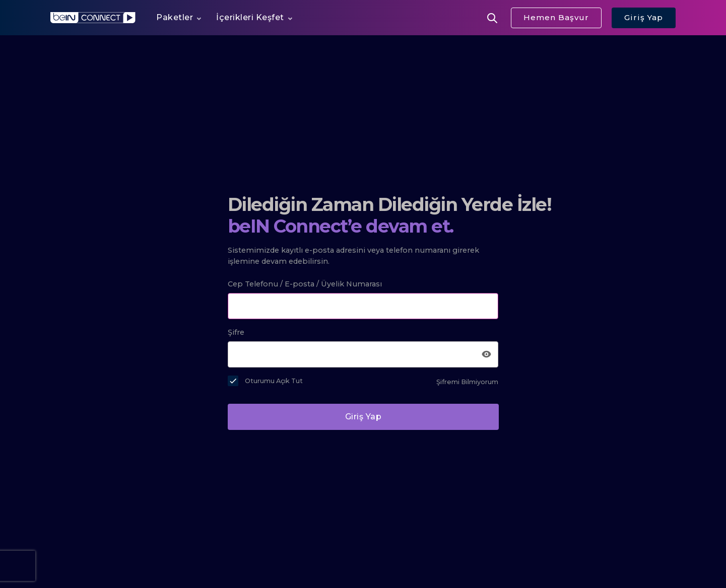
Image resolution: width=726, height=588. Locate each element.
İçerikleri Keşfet (250, 17)
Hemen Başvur (556, 17)
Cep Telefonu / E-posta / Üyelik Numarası (305, 284)
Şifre (236, 332)
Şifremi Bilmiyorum (467, 382)
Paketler (175, 17)
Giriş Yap (644, 17)
